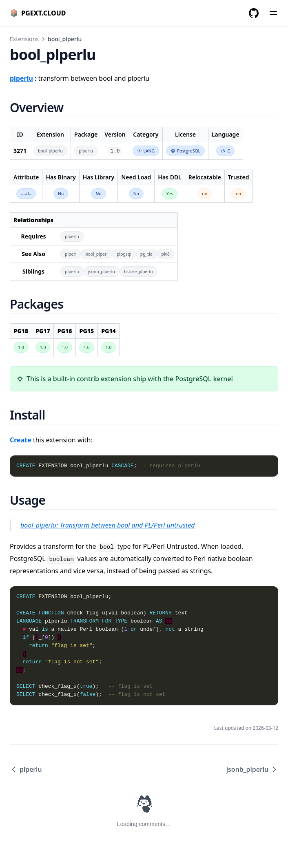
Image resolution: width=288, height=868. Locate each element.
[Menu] (273, 13)
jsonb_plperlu (252, 769)
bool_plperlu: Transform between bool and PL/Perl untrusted (107, 525)
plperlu (26, 769)
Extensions (24, 39)
